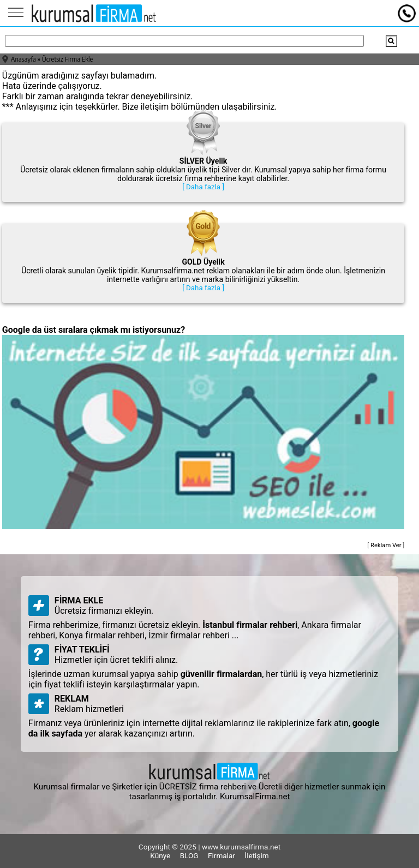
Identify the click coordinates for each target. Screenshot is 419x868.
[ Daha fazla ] (203, 187)
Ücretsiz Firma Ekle (68, 59)
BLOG (189, 855)
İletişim (256, 855)
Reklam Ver (386, 545)
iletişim (155, 107)
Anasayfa (23, 59)
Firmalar (222, 855)
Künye (160, 855)
